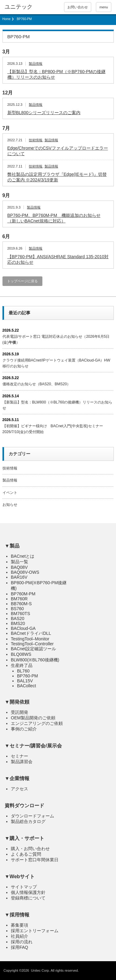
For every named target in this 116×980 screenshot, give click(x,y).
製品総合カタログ (28, 821)
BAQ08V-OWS (25, 572)
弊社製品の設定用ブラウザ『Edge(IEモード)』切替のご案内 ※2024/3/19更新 (57, 177)
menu (104, 7)
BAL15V (25, 681)
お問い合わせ (78, 7)
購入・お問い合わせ (30, 849)
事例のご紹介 (24, 729)
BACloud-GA (23, 628)
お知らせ (10, 505)
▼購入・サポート (24, 838)
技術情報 (36, 140)
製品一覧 (19, 562)
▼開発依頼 (17, 702)
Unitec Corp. (40, 970)
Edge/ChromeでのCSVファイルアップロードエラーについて (58, 151)
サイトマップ (24, 887)
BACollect (26, 686)
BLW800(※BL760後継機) (35, 660)
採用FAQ (19, 947)
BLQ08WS (21, 654)
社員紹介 (19, 936)
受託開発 (19, 712)
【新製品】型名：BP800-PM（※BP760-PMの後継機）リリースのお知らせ (56, 74)
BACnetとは (23, 556)
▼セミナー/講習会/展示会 (33, 746)
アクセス (19, 789)
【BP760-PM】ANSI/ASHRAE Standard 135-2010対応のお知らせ (58, 259)
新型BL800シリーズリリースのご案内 (44, 113)
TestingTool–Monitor (30, 639)
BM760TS (20, 614)
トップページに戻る (22, 281)
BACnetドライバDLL (31, 633)
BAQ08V (19, 567)
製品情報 (36, 64)
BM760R (19, 599)
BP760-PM (28, 676)
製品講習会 (22, 762)
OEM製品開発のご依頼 (33, 718)
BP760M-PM (23, 594)
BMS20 (18, 623)
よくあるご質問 (26, 854)
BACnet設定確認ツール (33, 649)
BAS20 (18, 618)
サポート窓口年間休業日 (35, 860)
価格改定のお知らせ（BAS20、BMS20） (37, 384)
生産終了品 (22, 665)
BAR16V (19, 577)
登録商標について (28, 898)
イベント (10, 493)
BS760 (17, 609)
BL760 (23, 671)
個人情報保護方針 (28, 892)
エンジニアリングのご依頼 (37, 723)
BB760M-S (21, 604)
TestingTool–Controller (32, 644)
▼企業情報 (17, 778)
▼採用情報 (17, 915)
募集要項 (19, 925)
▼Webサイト (20, 877)
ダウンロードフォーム (32, 816)
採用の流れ (22, 942)
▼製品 (12, 546)
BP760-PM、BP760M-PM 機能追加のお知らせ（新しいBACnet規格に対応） (54, 218)
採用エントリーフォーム (35, 931)
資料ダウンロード (24, 806)
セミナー (19, 756)
